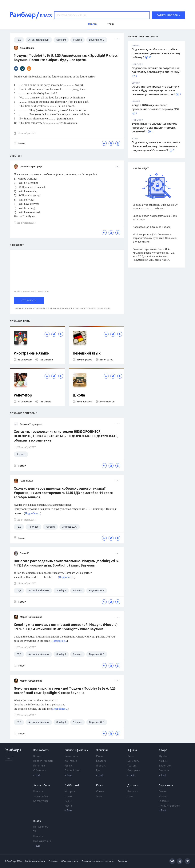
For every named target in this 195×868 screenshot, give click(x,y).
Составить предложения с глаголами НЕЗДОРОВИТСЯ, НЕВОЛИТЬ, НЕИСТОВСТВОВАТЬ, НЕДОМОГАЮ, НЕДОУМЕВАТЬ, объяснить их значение (66, 436)
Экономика (71, 756)
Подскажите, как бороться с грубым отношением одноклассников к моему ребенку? (156, 54)
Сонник (163, 792)
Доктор (132, 786)
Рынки (68, 766)
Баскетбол (165, 766)
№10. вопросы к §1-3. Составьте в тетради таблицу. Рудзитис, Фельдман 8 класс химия (155, 238)
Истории (70, 792)
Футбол (163, 756)
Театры (132, 766)
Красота (101, 761)
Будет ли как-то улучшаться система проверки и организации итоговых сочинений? (155, 128)
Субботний (72, 786)
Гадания (164, 801)
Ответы (100, 792)
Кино (130, 756)
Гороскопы (166, 786)
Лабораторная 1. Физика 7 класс (152, 227)
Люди (68, 796)
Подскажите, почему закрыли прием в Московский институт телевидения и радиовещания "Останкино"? (156, 146)
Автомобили (42, 786)
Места (68, 806)
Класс (100, 786)
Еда (98, 771)
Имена (163, 796)
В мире (38, 756)
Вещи (68, 801)
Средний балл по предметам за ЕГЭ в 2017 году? (155, 218)
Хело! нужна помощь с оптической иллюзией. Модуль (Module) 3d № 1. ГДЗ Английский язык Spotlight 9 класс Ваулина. (66, 627)
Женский (102, 750)
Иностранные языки (32, 353)
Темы (99, 796)
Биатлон (164, 771)
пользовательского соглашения (93, 308)
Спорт (163, 750)
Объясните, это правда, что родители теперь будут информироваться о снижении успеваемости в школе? (155, 91)
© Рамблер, (10, 861)
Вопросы (133, 792)
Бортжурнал (41, 801)
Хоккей (163, 761)
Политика (39, 766)
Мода (99, 756)
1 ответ (20, 143)
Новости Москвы (43, 761)
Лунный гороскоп (169, 806)
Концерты (133, 761)
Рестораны (134, 771)
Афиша (132, 750)
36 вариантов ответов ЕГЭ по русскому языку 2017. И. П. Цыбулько (155, 207)
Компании (71, 761)
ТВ (35, 832)
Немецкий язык (87, 353)
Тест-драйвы (41, 796)
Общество (39, 771)
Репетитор (23, 395)
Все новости (41, 750)
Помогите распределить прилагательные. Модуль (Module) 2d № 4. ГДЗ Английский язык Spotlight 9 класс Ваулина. (66, 563)
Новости (38, 792)
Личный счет (72, 771)
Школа (79, 395)
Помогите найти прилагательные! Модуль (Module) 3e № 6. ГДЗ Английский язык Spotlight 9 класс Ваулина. (65, 691)
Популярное (41, 827)
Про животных (42, 841)
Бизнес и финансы (77, 750)
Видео (37, 821)
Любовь (101, 766)
